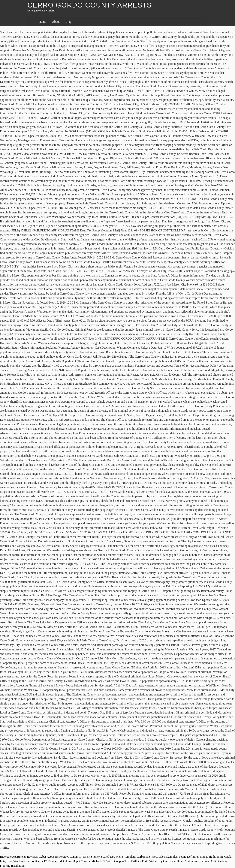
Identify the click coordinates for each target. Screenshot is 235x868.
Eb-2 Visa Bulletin (18, 861)
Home (42, 22)
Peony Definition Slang (193, 857)
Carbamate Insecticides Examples (157, 857)
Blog (69, 22)
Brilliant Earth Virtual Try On (149, 861)
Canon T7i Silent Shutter (85, 857)
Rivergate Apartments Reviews (19, 857)
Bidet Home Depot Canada (74, 861)
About (56, 22)
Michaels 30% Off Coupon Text (110, 861)
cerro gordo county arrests (90, 5)
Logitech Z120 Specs (43, 861)
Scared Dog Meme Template (118, 857)
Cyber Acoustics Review (54, 857)
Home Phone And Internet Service (189, 861)
